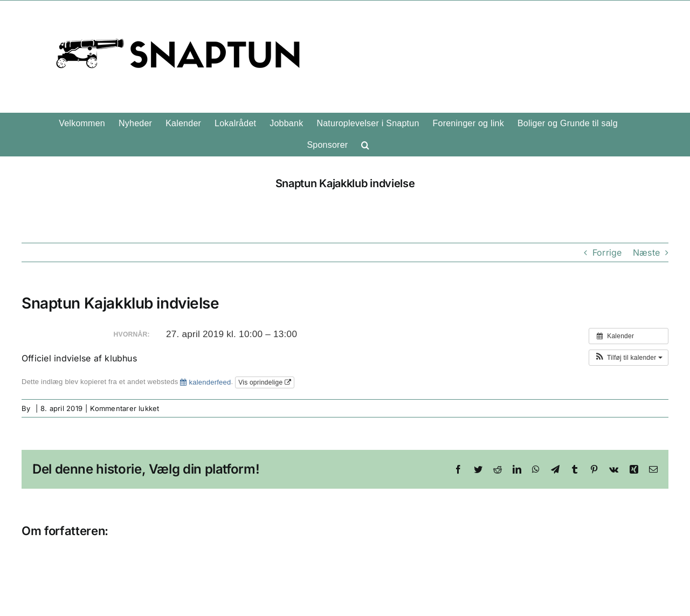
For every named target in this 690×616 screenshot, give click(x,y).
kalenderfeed (205, 382)
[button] (365, 145)
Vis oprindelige (265, 382)
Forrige (607, 252)
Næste (646, 252)
